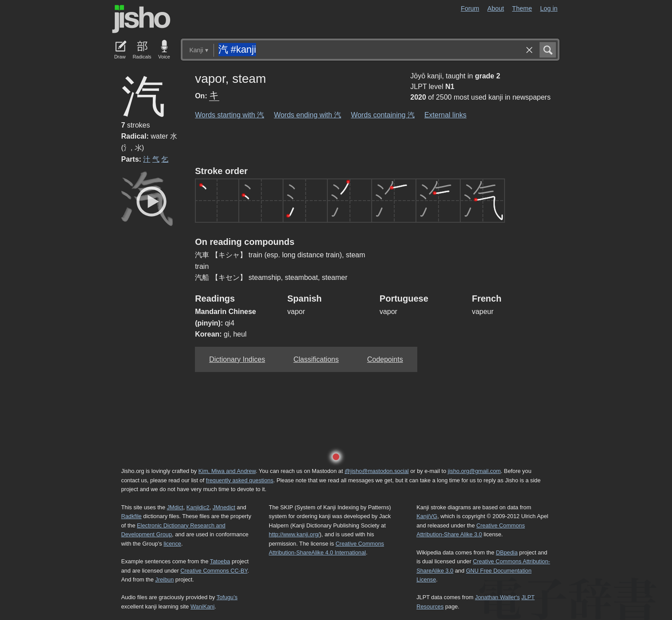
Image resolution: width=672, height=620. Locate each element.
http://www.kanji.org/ (294, 534)
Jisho (141, 19)
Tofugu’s (227, 597)
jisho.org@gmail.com (474, 471)
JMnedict (224, 507)
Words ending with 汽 (307, 115)
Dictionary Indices (237, 359)
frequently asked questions (240, 480)
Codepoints (385, 359)
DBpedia (507, 552)
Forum (470, 8)
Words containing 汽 (383, 115)
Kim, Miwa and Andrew (227, 471)
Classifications (316, 359)
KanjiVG (427, 516)
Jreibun (164, 579)
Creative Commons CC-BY (214, 571)
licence (172, 544)
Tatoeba (220, 561)
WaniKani (202, 606)
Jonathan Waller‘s (497, 597)
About (496, 8)
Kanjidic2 (198, 507)
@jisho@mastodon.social (377, 471)
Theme (522, 8)
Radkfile (132, 516)
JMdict (175, 507)
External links (445, 115)
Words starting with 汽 (229, 115)
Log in (549, 8)
